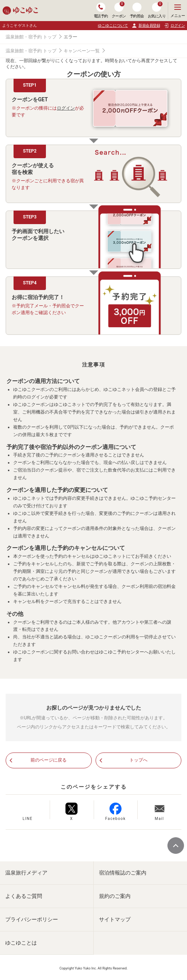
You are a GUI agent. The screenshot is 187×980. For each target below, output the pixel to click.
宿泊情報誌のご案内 (123, 873)
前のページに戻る (49, 760)
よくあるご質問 (24, 896)
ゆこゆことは (21, 943)
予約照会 (137, 10)
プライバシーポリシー (32, 919)
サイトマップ (115, 919)
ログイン (66, 108)
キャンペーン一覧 (82, 51)
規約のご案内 (115, 896)
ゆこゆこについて (113, 25)
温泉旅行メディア (26, 873)
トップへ (138, 760)
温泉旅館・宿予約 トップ (31, 37)
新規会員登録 (146, 26)
